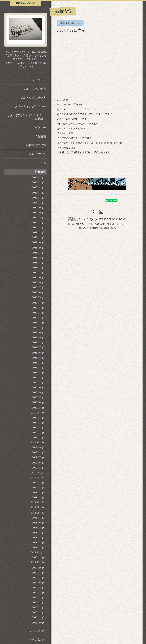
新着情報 (40, 172)
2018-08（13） (39, 513)
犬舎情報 (40, 136)
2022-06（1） (40, 293)
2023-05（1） (40, 258)
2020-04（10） (39, 413)
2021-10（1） (40, 333)
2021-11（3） (40, 328)
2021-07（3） (40, 348)
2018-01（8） (40, 548)
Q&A (43, 163)
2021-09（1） (40, 338)
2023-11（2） (40, 238)
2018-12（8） (40, 493)
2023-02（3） (40, 263)
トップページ (37, 80)
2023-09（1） (40, 248)
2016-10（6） (40, 623)
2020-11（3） (40, 383)
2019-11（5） (40, 438)
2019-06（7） (40, 463)
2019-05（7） (40, 468)
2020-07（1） (40, 398)
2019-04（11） (39, 473)
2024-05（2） (40, 218)
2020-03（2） (40, 418)
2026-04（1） (40, 178)
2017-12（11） (39, 553)
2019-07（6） (40, 457)
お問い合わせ (37, 639)
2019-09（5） (40, 448)
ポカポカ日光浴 (71, 30)
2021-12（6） (40, 323)
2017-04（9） (40, 593)
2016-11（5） (40, 617)
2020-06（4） (40, 402)
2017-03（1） (40, 598)
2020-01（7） (40, 428)
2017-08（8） (40, 573)
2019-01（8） (40, 488)
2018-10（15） (39, 503)
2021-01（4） (40, 373)
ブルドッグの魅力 (35, 89)
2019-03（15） (39, 478)
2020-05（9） (40, 408)
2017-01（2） (40, 608)
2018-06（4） (40, 523)
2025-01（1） (40, 198)
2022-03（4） (40, 308)
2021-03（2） (40, 368)
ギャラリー (39, 128)
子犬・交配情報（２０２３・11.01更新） (27, 117)
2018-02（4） (40, 543)
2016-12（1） (40, 613)
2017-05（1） (40, 588)
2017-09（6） (40, 568)
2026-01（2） (40, 183)
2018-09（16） (39, 508)
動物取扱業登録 (36, 145)
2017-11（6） (40, 558)
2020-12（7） (40, 378)
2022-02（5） (40, 313)
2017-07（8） (40, 578)
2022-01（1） (40, 318)
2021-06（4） (40, 353)
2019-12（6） (40, 433)
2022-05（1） (40, 297)
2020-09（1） (40, 393)
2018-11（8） (40, 498)
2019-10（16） (39, 443)
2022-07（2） (40, 288)
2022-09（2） (40, 283)
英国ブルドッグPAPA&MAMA (97, 219)
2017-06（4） (40, 583)
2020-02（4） (40, 423)
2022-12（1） (40, 273)
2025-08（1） (40, 188)
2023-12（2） (40, 233)
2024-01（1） (40, 228)
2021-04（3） (40, 363)
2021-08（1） (40, 343)
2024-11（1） (40, 203)
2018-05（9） (40, 528)
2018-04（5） (40, 533)
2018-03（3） (40, 538)
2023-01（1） (40, 268)
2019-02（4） (40, 483)
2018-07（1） (40, 518)
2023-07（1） (40, 253)
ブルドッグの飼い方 (33, 98)
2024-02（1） (40, 223)
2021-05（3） (40, 358)
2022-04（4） (40, 303)
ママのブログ (37, 631)
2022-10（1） (40, 278)
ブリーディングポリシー (30, 106)
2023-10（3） (40, 242)
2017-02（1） (40, 603)
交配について (37, 154)
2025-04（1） (40, 193)
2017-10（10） (39, 563)
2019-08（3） (40, 453)
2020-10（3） (40, 388)
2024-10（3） (40, 208)
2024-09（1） (40, 213)
